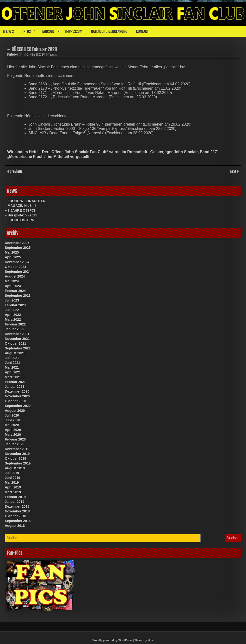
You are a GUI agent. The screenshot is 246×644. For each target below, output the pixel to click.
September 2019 (18, 463)
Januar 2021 (15, 387)
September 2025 (18, 248)
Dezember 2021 (17, 334)
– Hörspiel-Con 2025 (21, 215)
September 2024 (18, 272)
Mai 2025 (12, 252)
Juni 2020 (12, 420)
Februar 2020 (15, 439)
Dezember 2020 (17, 391)
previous (16, 171)
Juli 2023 (12, 300)
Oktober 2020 (15, 401)
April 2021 (13, 372)
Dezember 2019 (17, 449)
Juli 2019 (12, 473)
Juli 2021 (12, 358)
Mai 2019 (12, 482)
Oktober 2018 (15, 516)
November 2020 (17, 396)
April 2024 (13, 286)
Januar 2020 (15, 444)
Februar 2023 (15, 305)
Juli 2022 (12, 310)
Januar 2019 (15, 502)
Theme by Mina (144, 640)
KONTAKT (142, 31)
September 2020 (18, 406)
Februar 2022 (15, 324)
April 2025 (13, 257)
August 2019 (15, 468)
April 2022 (13, 315)
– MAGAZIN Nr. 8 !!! (20, 206)
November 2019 (17, 454)
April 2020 (13, 430)
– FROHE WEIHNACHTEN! (26, 201)
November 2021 (17, 339)
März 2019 (13, 492)
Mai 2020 (12, 425)
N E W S (8, 31)
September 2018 (18, 521)
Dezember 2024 (17, 262)
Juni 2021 (12, 363)
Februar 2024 (15, 291)
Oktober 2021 (15, 343)
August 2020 (15, 411)
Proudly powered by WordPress (112, 640)
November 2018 (17, 511)
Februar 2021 (15, 382)
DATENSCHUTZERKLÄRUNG (109, 31)
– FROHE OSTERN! (20, 220)
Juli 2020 (12, 415)
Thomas (52, 55)
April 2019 (13, 487)
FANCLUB (48, 31)
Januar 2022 (15, 329)
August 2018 (15, 526)
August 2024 (15, 276)
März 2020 (13, 435)
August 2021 (15, 353)
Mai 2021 (12, 367)
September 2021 (18, 348)
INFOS (27, 31)
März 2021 (13, 377)
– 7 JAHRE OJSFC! (20, 210)
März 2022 (13, 319)
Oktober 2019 (15, 458)
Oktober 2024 (15, 267)
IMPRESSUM (74, 31)
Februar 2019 (15, 497)
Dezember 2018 (17, 506)
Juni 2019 (12, 478)
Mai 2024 (12, 281)
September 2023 (18, 296)
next (234, 171)
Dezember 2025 (17, 243)
